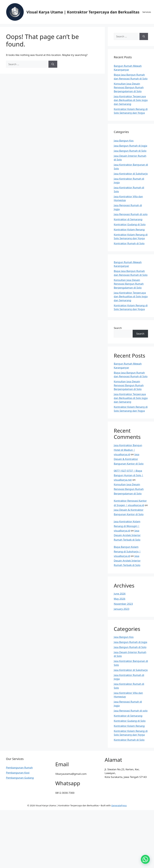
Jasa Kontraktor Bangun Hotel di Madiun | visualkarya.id (128, 450)
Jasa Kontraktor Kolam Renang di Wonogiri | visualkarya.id (127, 526)
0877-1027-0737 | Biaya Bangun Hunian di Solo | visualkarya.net (129, 475)
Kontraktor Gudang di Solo (130, 224)
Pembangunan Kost (18, 773)
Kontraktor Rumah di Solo (129, 243)
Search (118, 328)
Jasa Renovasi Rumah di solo (131, 214)
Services (147, 12)
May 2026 (120, 599)
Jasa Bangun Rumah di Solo (130, 151)
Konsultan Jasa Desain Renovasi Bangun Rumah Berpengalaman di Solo (129, 87)
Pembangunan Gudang (20, 778)
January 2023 (122, 609)
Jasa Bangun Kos (124, 141)
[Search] (53, 64)
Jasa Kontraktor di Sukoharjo (131, 174)
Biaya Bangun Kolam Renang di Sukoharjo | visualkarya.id (127, 551)
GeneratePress (119, 805)
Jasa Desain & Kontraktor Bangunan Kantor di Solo (129, 459)
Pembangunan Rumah (19, 768)
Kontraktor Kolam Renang (129, 229)
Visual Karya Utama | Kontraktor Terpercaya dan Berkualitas (83, 12)
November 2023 (123, 604)
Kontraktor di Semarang (128, 219)
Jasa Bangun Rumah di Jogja (130, 146)
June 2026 (120, 594)
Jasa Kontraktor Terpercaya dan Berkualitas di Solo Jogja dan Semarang (131, 100)
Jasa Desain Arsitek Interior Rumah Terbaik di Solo (127, 535)
